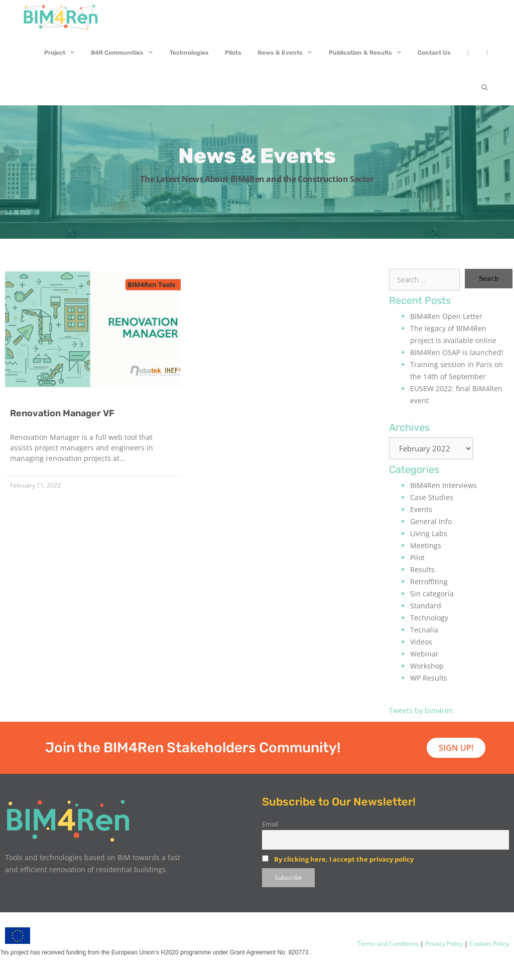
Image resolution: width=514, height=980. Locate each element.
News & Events (289, 53)
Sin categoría (432, 594)
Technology (429, 618)
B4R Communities (126, 53)
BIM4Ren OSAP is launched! (457, 352)
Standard (426, 606)
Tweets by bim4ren (421, 710)
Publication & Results (369, 53)
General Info (431, 521)
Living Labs (429, 533)
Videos (421, 642)
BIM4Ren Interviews (443, 485)
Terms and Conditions (388, 944)
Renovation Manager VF (62, 413)
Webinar (424, 654)
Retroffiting (429, 582)
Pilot (417, 557)
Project (64, 53)
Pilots (233, 53)
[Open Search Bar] (485, 88)
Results (422, 569)
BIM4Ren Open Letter (446, 316)
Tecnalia (424, 630)
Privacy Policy (443, 944)
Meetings (426, 545)
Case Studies (432, 497)
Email (270, 824)
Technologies (189, 53)
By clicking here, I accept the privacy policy (344, 859)
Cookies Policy (488, 944)
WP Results (429, 678)
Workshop (427, 666)
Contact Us (434, 53)
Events (421, 509)
